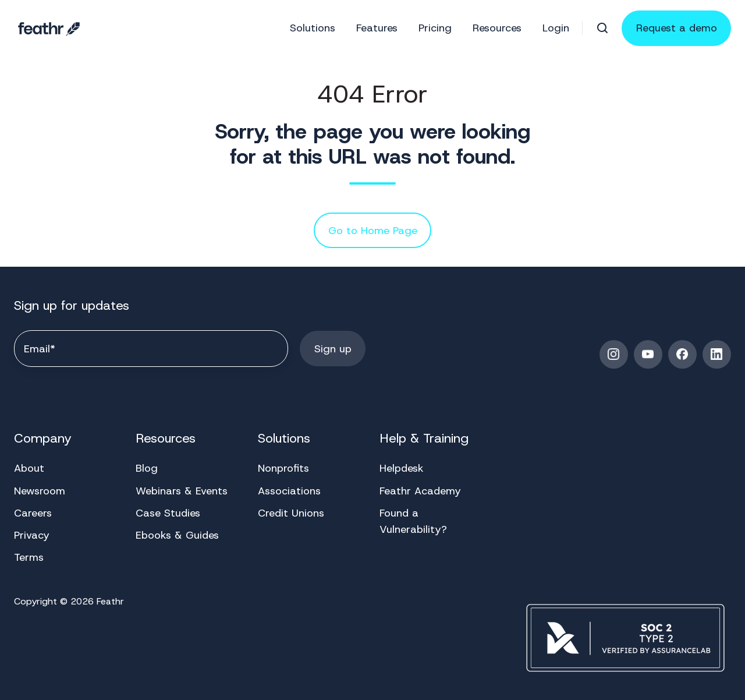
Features (377, 28)
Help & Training (424, 438)
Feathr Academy (420, 491)
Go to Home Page (373, 231)
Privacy (32, 535)
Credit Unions (291, 513)
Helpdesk (402, 468)
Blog (147, 468)
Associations (289, 491)
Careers (33, 513)
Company (43, 438)
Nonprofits (283, 468)
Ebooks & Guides (177, 535)
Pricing (435, 28)
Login (556, 28)
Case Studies (168, 513)
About (29, 468)
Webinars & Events (182, 491)
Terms (29, 557)
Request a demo (677, 28)
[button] (602, 28)
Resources (497, 28)
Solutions (313, 28)
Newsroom (40, 491)
